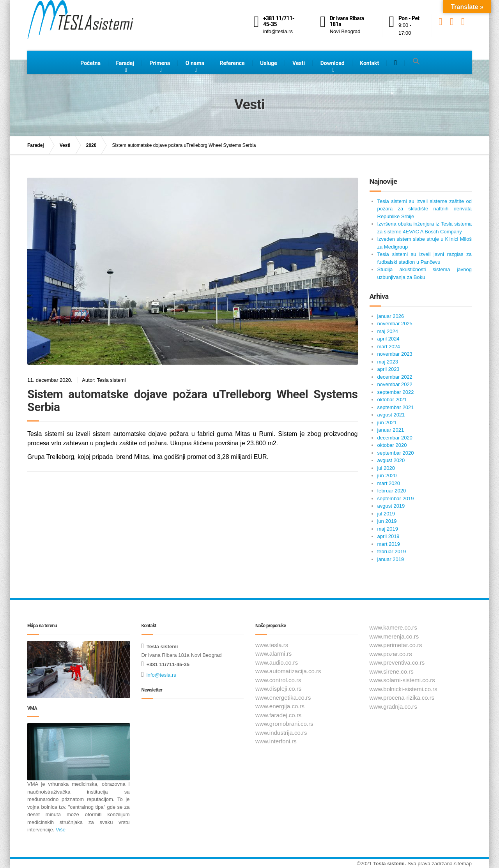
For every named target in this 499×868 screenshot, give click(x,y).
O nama (195, 63)
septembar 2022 (396, 392)
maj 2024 (388, 331)
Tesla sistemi (389, 864)
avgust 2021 (391, 415)
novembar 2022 (395, 384)
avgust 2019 (391, 506)
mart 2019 (389, 544)
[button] (416, 62)
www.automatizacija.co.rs (288, 671)
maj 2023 (388, 362)
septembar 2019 (396, 498)
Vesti (299, 63)
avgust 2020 (391, 460)
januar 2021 (391, 430)
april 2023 (388, 369)
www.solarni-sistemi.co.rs (402, 680)
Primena (160, 63)
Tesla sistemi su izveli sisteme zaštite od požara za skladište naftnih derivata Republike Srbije (425, 209)
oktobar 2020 (392, 445)
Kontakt (369, 63)
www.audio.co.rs (277, 662)
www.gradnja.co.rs (394, 707)
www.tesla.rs (272, 645)
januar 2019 (391, 559)
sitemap (463, 864)
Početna (90, 63)
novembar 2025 (395, 324)
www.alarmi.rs (273, 654)
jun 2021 (387, 423)
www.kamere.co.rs (394, 627)
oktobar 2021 (392, 400)
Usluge (269, 63)
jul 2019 (386, 514)
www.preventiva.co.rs (397, 662)
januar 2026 (391, 316)
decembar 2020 (395, 438)
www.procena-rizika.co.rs (402, 698)
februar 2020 (392, 491)
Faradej (125, 63)
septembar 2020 (396, 453)
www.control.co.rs (278, 680)
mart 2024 (389, 347)
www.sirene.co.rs (392, 671)
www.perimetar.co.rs (396, 645)
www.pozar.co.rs (391, 654)
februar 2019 (392, 551)
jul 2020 (386, 468)
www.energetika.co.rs (283, 698)
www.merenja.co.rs (394, 636)
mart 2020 (389, 483)
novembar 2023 (395, 354)
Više (60, 830)
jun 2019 (387, 521)
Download (333, 63)
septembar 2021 (396, 407)
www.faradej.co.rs (278, 715)
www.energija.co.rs (280, 706)
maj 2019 (388, 529)
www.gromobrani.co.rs (284, 724)
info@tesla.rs (161, 675)
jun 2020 (387, 475)
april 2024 (388, 339)
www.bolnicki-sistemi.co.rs (403, 689)
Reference (232, 63)
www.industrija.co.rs (281, 733)
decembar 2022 (395, 377)
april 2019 (388, 536)
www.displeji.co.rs (278, 689)
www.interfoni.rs (276, 741)
